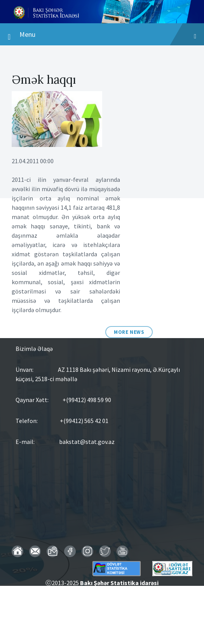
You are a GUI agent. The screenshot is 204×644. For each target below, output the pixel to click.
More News (129, 332)
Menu (102, 36)
